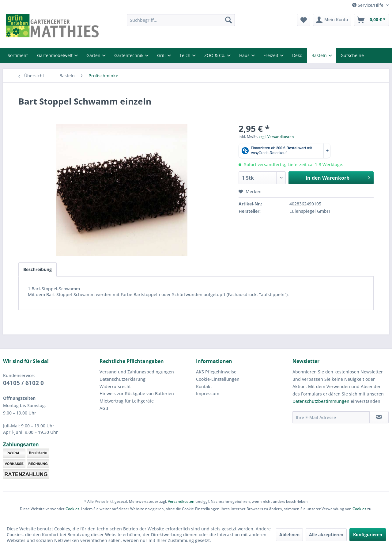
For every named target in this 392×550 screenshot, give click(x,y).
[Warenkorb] (371, 20)
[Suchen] (228, 20)
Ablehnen (289, 535)
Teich (186, 55)
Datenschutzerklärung (123, 379)
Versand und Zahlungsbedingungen (137, 372)
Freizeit (271, 55)
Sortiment (18, 55)
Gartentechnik (129, 55)
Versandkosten (181, 501)
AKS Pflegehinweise (216, 372)
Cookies (72, 509)
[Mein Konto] (332, 20)
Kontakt (204, 386)
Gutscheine (352, 55)
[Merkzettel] (304, 20)
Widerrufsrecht (115, 386)
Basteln (320, 55)
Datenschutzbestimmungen (321, 401)
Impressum (208, 393)
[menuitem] (181, 20)
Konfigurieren (368, 535)
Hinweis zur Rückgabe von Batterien (137, 393)
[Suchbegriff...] (181, 20)
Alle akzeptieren (326, 535)
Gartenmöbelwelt (55, 55)
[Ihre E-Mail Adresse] (331, 417)
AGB (104, 408)
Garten (94, 55)
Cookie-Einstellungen (218, 379)
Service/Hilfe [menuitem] (368, 5)
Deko (297, 55)
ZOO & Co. (215, 55)
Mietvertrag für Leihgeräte (127, 401)
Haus (245, 55)
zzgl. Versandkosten (276, 137)
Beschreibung (38, 269)
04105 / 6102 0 (23, 383)
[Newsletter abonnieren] (379, 417)
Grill (162, 55)
